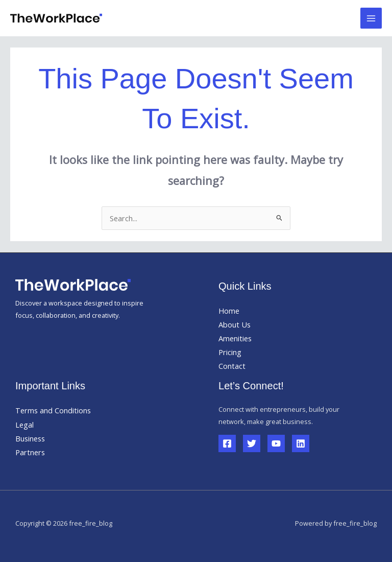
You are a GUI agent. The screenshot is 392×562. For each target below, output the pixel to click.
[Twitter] (252, 443)
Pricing (230, 352)
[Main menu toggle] (371, 18)
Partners (30, 452)
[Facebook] (227, 443)
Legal (24, 425)
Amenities (235, 338)
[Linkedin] (301, 443)
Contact (232, 366)
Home (229, 311)
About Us (235, 324)
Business (30, 438)
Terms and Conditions (53, 410)
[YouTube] (276, 443)
